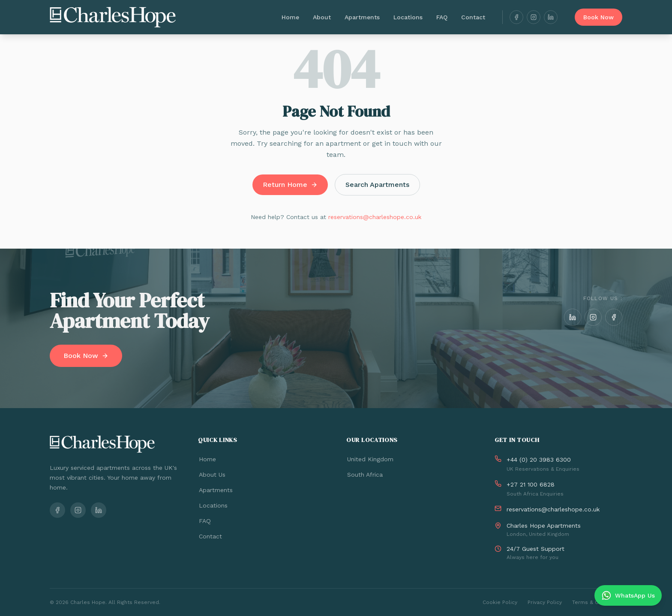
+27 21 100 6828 (531, 484)
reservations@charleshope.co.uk (375, 217)
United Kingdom (370, 459)
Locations (408, 17)
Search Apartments (377, 185)
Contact (473, 17)
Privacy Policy (545, 602)
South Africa (364, 475)
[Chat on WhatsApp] (628, 595)
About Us (212, 475)
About (322, 17)
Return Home (290, 185)
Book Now (598, 17)
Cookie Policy (500, 602)
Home (290, 17)
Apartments (362, 17)
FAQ (442, 17)
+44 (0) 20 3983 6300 (539, 460)
